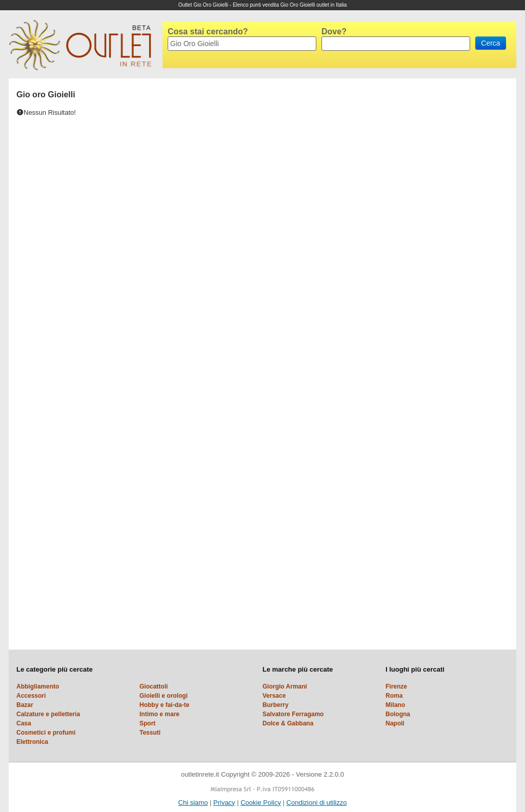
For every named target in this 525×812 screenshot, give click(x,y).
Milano (395, 705)
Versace (274, 696)
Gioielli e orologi (164, 696)
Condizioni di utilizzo (317, 803)
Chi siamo (193, 803)
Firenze (396, 686)
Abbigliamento (38, 686)
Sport (147, 723)
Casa (24, 723)
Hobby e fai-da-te (164, 705)
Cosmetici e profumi (46, 733)
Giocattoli (154, 686)
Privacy (224, 803)
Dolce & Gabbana (288, 723)
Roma (394, 696)
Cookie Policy (261, 803)
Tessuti (150, 733)
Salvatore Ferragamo (293, 714)
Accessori (31, 696)
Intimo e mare (159, 714)
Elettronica (32, 742)
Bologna (398, 714)
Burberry (276, 705)
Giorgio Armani (285, 686)
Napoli (395, 723)
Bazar (25, 705)
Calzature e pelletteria (48, 714)
